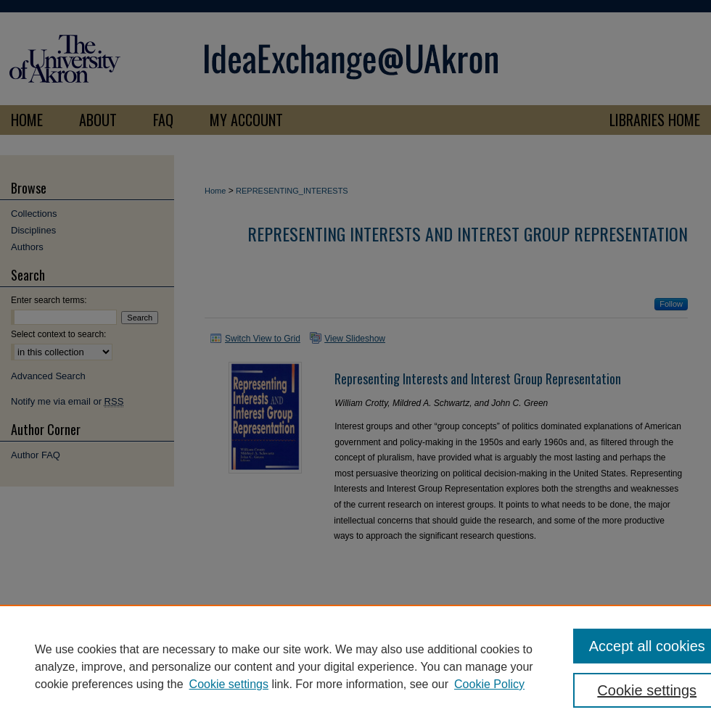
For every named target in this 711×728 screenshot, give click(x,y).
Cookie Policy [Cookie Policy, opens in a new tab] (489, 684)
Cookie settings (229, 684)
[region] (355, 666)
